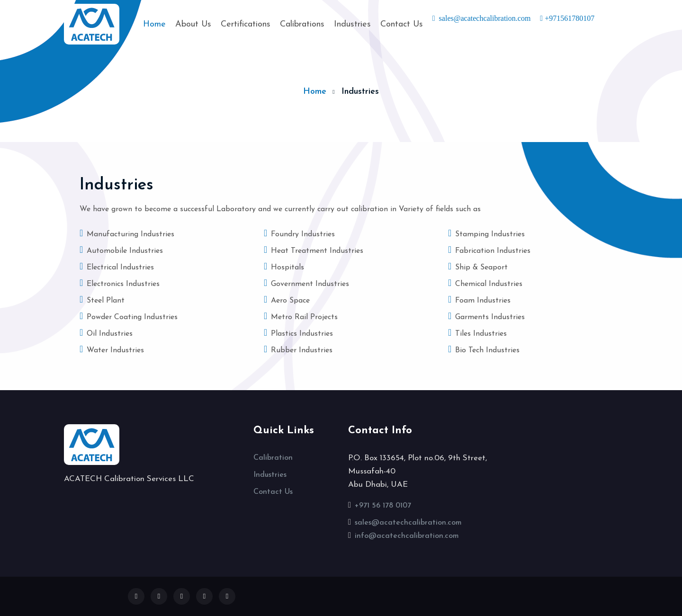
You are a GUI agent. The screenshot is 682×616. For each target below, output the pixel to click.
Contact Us (402, 24)
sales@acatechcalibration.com (408, 523)
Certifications (246, 24)
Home (154, 23)
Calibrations (302, 24)
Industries (352, 24)
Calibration (273, 458)
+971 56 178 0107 (383, 506)
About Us (193, 24)
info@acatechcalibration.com (407, 536)
